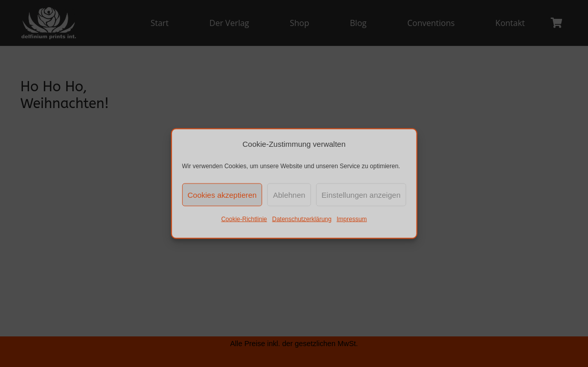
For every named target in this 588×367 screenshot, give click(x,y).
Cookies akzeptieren (222, 194)
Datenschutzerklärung (302, 219)
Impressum (352, 219)
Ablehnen (289, 194)
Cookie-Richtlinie (244, 219)
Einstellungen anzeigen (361, 194)
